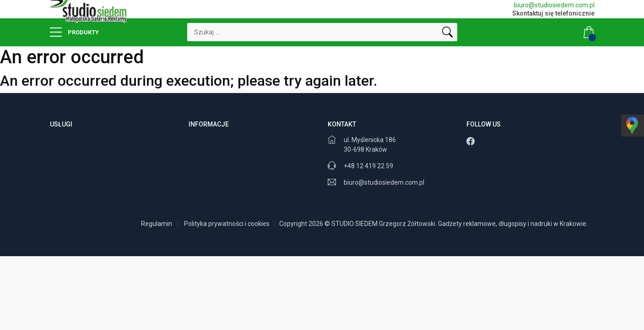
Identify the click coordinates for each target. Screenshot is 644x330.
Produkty (74, 32)
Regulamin (157, 224)
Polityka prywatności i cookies (227, 224)
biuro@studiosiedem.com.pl (554, 5)
